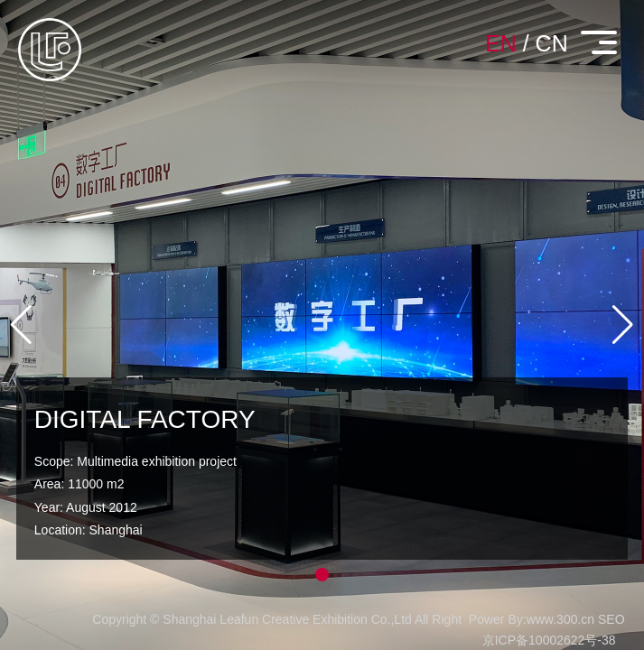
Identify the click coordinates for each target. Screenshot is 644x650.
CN (552, 43)
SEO (611, 619)
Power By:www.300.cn (532, 619)
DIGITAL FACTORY (145, 419)
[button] (322, 575)
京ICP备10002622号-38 (549, 640)
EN (501, 43)
